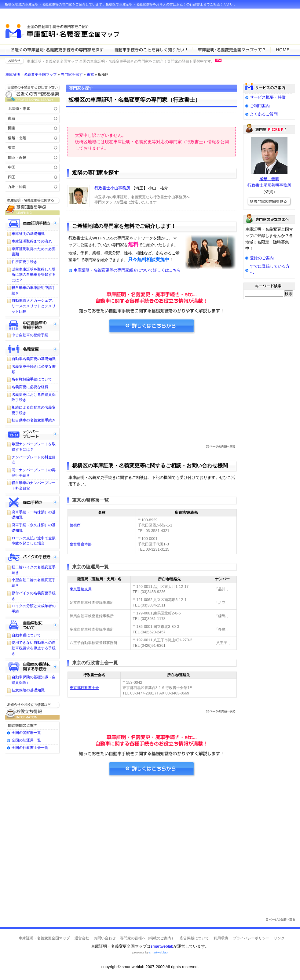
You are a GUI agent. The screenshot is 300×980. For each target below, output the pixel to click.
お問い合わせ (105, 938)
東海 (32, 147)
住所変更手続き (24, 262)
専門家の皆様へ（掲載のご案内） (148, 938)
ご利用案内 (260, 106)
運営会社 (82, 938)
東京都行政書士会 (84, 688)
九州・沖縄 (32, 186)
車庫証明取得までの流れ (32, 241)
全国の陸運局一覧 (26, 740)
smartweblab (162, 946)
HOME (283, 49)
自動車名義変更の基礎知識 (34, 359)
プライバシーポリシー (251, 938)
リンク (279, 938)
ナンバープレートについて (32, 434)
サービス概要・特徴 (268, 97)
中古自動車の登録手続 (30, 335)
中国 (32, 167)
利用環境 (221, 938)
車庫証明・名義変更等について (150, 49)
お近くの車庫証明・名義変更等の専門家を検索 (32, 93)
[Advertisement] (152, 391)
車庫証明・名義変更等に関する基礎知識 (32, 206)
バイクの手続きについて (32, 557)
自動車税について (32, 625)
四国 (32, 177)
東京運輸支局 (81, 589)
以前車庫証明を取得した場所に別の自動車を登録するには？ (34, 275)
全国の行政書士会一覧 (30, 748)
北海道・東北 (32, 108)
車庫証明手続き (32, 223)
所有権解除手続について (32, 379)
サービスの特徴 (231, 49)
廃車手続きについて (32, 502)
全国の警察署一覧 (26, 733)
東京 (90, 75)
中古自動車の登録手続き (32, 325)
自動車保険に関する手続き (32, 667)
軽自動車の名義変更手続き (34, 420)
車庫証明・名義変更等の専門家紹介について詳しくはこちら (127, 270)
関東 (32, 128)
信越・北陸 (32, 138)
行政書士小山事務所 (112, 188)
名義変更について (32, 348)
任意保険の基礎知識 (28, 690)
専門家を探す (72, 75)
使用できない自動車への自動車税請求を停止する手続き (34, 648)
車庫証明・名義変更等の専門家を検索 (57, 49)
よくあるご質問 (264, 114)
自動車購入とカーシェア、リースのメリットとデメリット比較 (34, 306)
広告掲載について (194, 938)
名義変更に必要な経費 (30, 387)
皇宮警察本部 (81, 544)
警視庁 (75, 525)
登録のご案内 (262, 258)
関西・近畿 (32, 157)
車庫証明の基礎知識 (28, 234)
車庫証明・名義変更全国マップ (31, 75)
